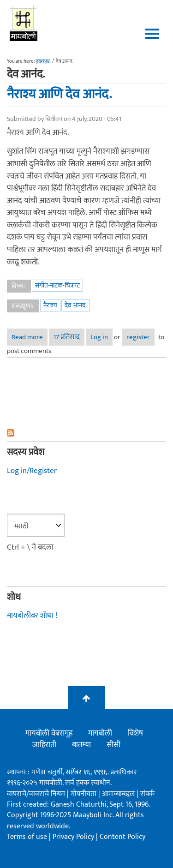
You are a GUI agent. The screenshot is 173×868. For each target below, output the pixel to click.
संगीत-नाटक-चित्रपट (57, 285)
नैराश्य (50, 305)
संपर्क (147, 794)
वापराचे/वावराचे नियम (36, 794)
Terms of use (27, 837)
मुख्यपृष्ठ (43, 61)
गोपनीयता (84, 794)
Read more (30, 337)
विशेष (135, 733)
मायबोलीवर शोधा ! (32, 616)
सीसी (113, 745)
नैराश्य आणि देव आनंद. (59, 94)
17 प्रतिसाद (67, 337)
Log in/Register (32, 471)
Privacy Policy (74, 837)
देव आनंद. (76, 305)
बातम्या (81, 745)
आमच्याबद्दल (119, 794)
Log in (99, 337)
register (138, 337)
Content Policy (122, 837)
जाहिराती (44, 745)
